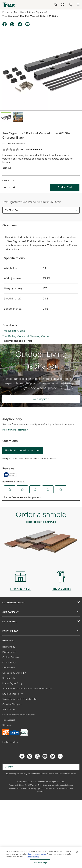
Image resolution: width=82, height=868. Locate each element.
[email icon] (28, 24)
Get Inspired (41, 399)
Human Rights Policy (12, 683)
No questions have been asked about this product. (30, 459)
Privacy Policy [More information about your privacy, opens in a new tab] (33, 857)
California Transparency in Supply (18, 715)
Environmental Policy (12, 694)
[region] (41, 858)
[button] (6, 117)
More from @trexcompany (15, 430)
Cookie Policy (9, 662)
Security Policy (9, 678)
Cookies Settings (11, 657)
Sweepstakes (9, 668)
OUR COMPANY (11, 612)
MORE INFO (8, 641)
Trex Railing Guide (14, 331)
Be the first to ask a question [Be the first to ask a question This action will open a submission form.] (23, 450)
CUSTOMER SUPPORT (14, 603)
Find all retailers (10, 742)
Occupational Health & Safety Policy (20, 699)
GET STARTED (10, 622)
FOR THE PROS (10, 631)
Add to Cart (65, 187)
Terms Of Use (9, 709)
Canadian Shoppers (12, 704)
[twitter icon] (20, 24)
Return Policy (9, 647)
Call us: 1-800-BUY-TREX (14, 673)
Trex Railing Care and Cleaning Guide (26, 336)
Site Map (7, 725)
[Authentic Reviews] (10, 475)
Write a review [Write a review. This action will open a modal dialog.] (34, 149)
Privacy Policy (9, 652)
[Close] (77, 852)
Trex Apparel (9, 720)
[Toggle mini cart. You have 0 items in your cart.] (71, 5)
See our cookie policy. (37, 854)
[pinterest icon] (12, 24)
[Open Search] (56, 5)
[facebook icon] (5, 24)
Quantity (9, 181)
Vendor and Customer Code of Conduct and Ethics (27, 689)
